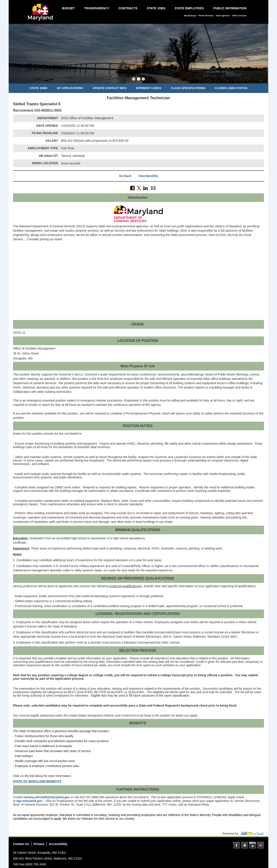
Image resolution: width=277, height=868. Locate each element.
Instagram (253, 845)
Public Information (230, 8)
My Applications (70, 88)
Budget (68, 8)
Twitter (245, 845)
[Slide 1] (134, 80)
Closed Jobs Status (231, 88)
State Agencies (223, 16)
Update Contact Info (110, 88)
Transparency (97, 8)
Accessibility (58, 844)
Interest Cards (149, 88)
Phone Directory (206, 16)
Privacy (39, 844)
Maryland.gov (190, 16)
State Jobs (156, 8)
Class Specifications (188, 88)
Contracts (128, 8)
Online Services (239, 16)
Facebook (237, 845)
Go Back (125, 176)
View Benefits (148, 176)
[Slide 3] (143, 80)
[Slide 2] (139, 80)
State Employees (189, 8)
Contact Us (21, 844)
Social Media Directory (261, 845)
